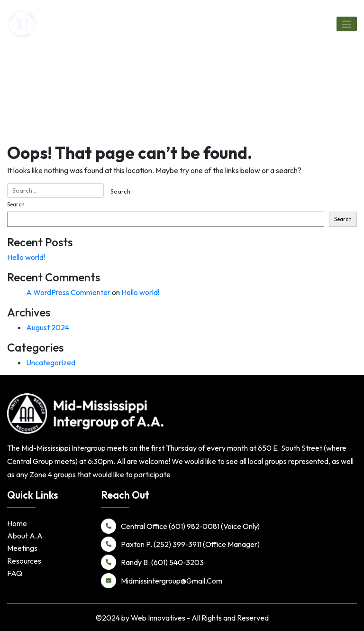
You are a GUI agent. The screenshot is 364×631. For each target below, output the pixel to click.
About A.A (25, 536)
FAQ (15, 573)
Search (16, 204)
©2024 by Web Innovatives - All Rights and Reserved (182, 618)
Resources (24, 561)
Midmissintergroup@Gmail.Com (162, 581)
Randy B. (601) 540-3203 (152, 562)
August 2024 (48, 327)
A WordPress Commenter (68, 292)
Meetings (22, 548)
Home (17, 523)
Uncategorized (51, 362)
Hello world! (26, 257)
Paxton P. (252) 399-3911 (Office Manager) (180, 544)
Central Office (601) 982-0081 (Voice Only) (180, 526)
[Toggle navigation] (347, 24)
